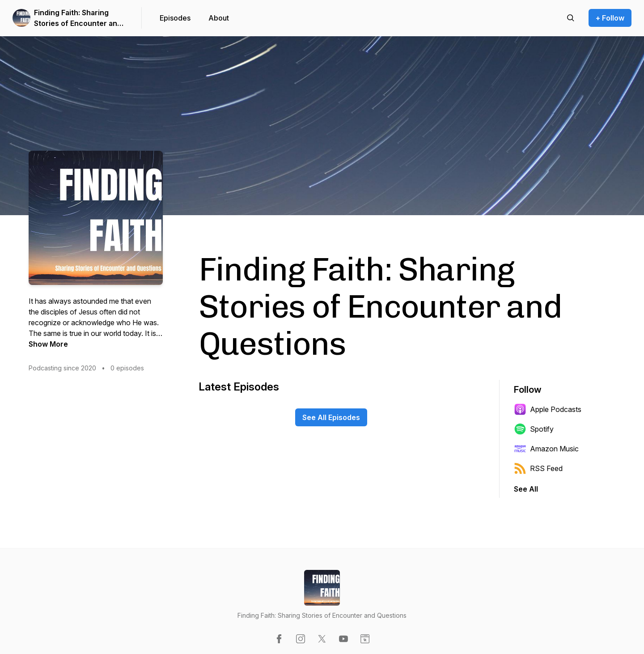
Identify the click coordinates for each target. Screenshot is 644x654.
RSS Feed (538, 468)
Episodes (175, 18)
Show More (48, 344)
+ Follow (610, 18)
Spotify (534, 429)
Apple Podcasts (548, 409)
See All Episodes (331, 417)
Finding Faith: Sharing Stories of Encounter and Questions (78, 18)
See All (526, 489)
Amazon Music (546, 449)
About (219, 18)
